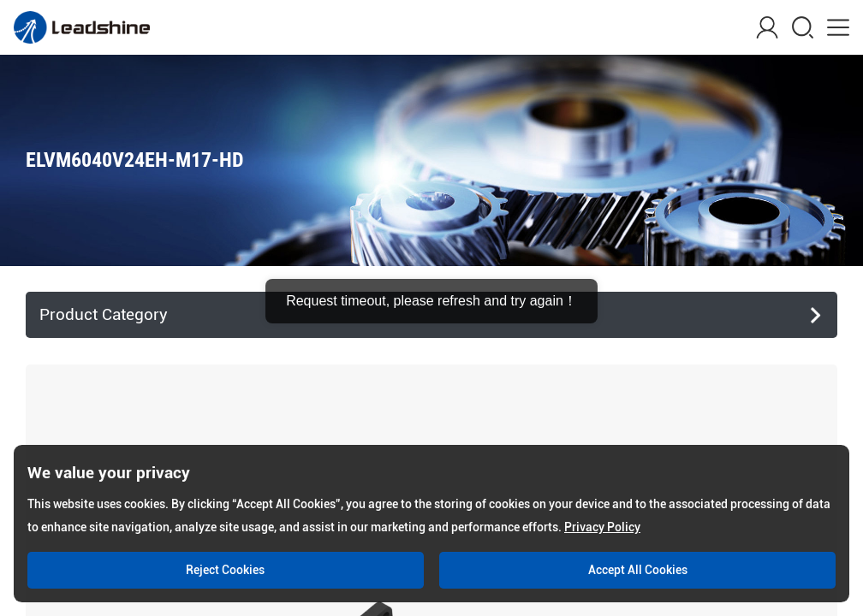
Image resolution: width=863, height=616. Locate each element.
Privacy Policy (602, 527)
